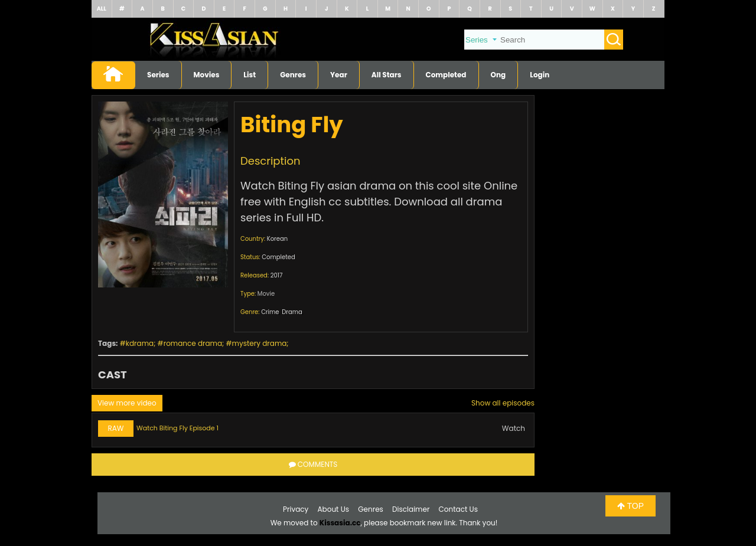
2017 (277, 275)
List (250, 75)
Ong (498, 75)
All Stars (387, 75)
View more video (127, 403)
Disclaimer (411, 509)
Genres (293, 75)
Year (339, 75)
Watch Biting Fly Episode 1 (177, 428)
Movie (266, 294)
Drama (292, 312)
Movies (207, 75)
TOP (630, 506)
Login (540, 75)
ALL (102, 9)
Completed (446, 75)
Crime (270, 312)
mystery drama (260, 343)
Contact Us (458, 509)
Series (158, 75)
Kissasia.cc (340, 523)
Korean (277, 239)
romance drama (193, 343)
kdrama (140, 343)
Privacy (296, 509)
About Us (334, 509)
